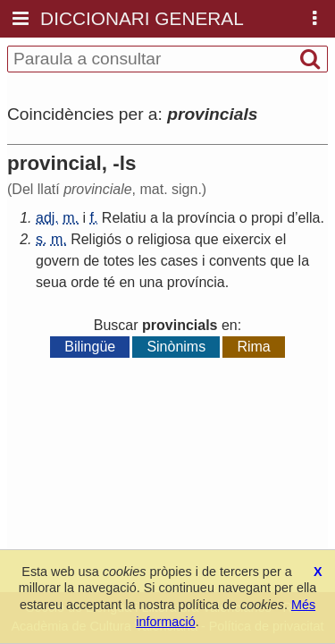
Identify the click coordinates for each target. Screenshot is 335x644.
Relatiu (124, 218)
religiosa (164, 239)
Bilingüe (90, 347)
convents (238, 261)
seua (51, 282)
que (207, 239)
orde (85, 282)
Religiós (96, 239)
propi (267, 218)
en (127, 282)
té (109, 282)
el (281, 239)
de (91, 261)
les (147, 261)
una (151, 282)
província (206, 218)
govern (58, 261)
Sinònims (176, 347)
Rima (253, 347)
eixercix (247, 239)
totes (119, 261)
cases (180, 261)
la (167, 218)
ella (310, 218)
